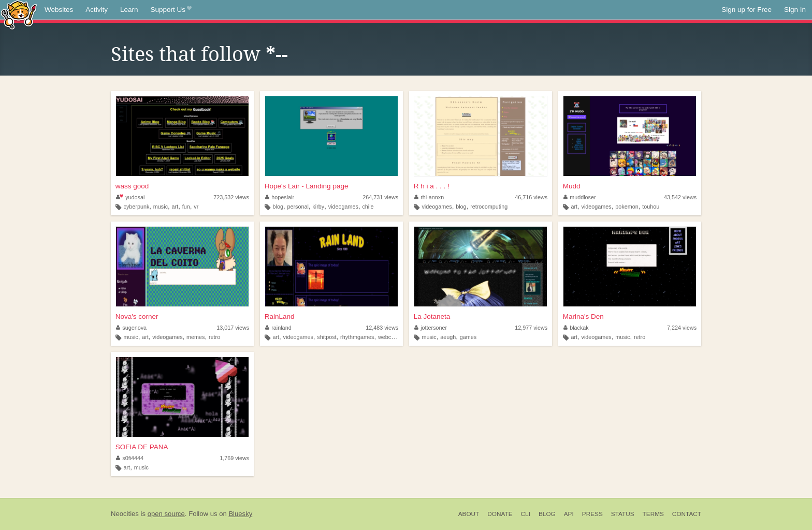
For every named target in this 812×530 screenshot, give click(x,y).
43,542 (680, 197)
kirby (318, 207)
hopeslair (280, 197)
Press (592, 514)
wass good (132, 186)
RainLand (280, 316)
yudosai (130, 197)
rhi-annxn (429, 197)
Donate (500, 514)
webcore (389, 337)
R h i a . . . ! (432, 186)
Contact (687, 514)
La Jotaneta (432, 316)
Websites (59, 10)
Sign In (795, 10)
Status (623, 514)
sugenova (131, 328)
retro (214, 337)
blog (278, 207)
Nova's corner (137, 316)
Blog (547, 514)
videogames (343, 207)
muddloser (580, 197)
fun (186, 207)
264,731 (380, 197)
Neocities (125, 514)
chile (368, 207)
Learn (129, 10)
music (161, 207)
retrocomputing (489, 207)
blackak (576, 328)
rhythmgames (357, 337)
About (469, 514)
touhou (651, 207)
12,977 (531, 328)
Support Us (171, 10)
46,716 (531, 197)
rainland (278, 328)
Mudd (572, 186)
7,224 (682, 328)
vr (196, 207)
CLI (526, 514)
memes (195, 337)
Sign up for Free (746, 10)
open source (166, 514)
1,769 (234, 458)
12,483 (382, 328)
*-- (277, 54)
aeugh (448, 337)
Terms (653, 514)
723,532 (231, 197)
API (569, 514)
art (175, 207)
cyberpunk (137, 207)
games (468, 337)
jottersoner (431, 328)
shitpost (327, 337)
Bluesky (240, 514)
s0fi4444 (130, 458)
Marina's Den (583, 316)
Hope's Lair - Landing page (307, 186)
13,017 (233, 328)
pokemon (627, 207)
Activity (97, 10)
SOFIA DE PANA (142, 447)
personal (298, 207)
